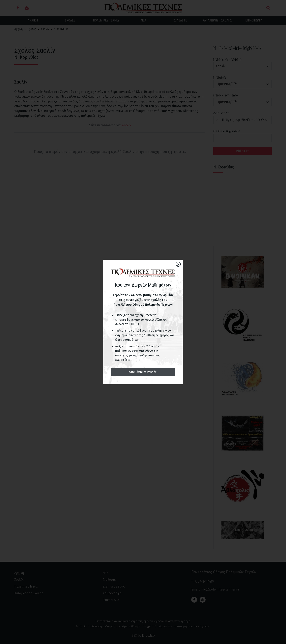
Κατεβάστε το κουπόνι (143, 372)
